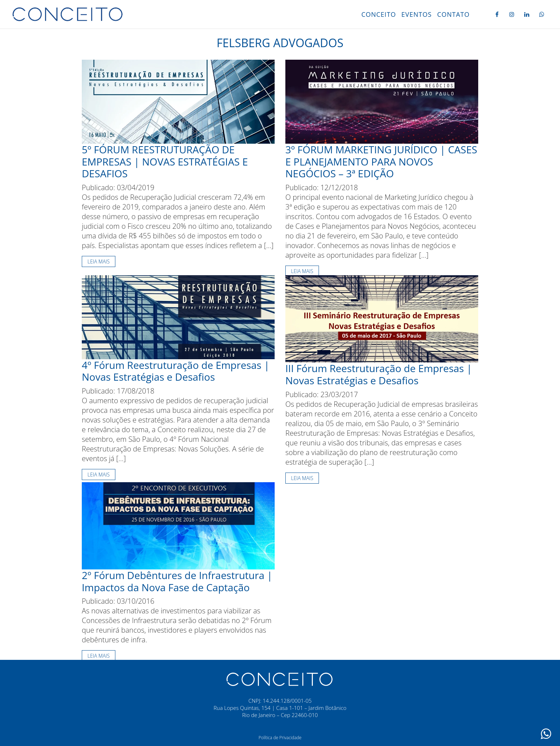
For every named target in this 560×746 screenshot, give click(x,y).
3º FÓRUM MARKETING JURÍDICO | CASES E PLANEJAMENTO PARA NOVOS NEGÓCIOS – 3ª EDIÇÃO (381, 161)
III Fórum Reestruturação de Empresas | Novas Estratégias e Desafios (379, 374)
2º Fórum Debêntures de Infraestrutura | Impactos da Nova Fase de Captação (177, 581)
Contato (453, 14)
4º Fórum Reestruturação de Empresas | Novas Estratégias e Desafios (176, 371)
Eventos (417, 14)
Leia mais (99, 261)
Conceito (379, 14)
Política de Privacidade (280, 738)
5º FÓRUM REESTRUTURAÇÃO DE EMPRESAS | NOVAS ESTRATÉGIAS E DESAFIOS (165, 161)
